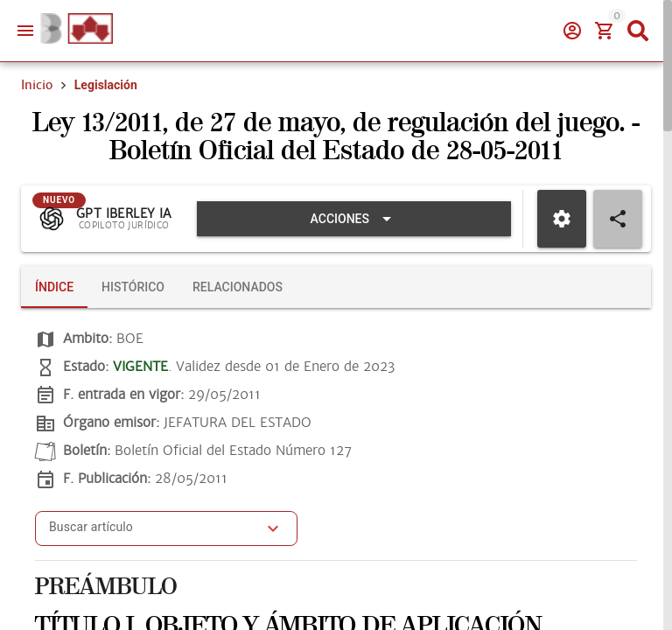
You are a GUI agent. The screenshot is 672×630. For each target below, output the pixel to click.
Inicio (37, 85)
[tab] (54, 287)
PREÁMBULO (106, 588)
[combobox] (153, 534)
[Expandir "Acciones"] (354, 219)
